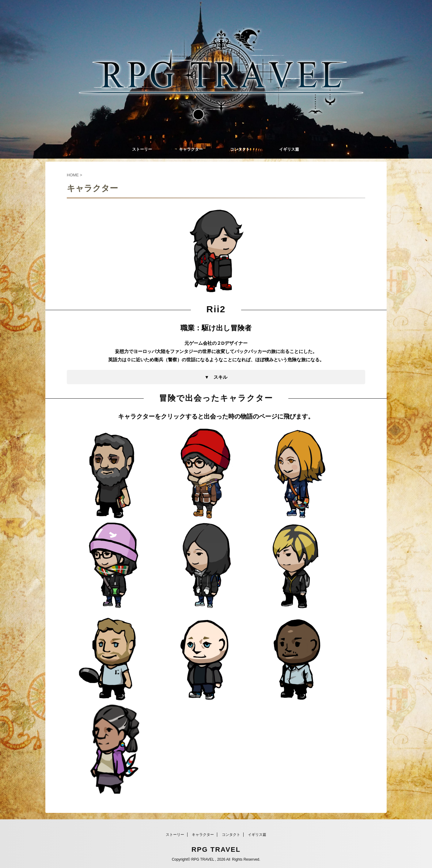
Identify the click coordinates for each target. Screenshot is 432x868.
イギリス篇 (289, 149)
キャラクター (191, 149)
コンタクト (240, 149)
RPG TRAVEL (216, 849)
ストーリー (142, 149)
